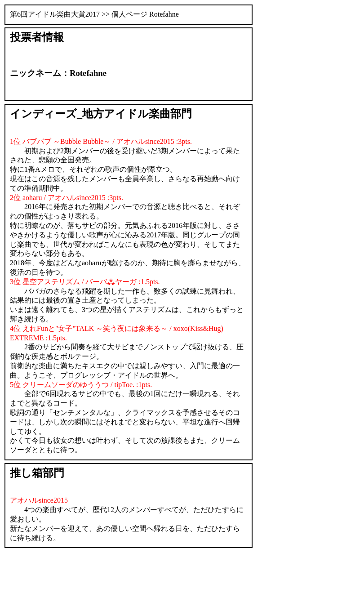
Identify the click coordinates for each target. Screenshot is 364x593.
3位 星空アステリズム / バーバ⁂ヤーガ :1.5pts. (85, 282)
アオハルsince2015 (39, 500)
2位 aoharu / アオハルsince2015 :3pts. (67, 198)
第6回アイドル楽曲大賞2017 (55, 14)
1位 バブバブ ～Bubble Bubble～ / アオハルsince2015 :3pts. (101, 141)
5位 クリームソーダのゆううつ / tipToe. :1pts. (81, 385)
